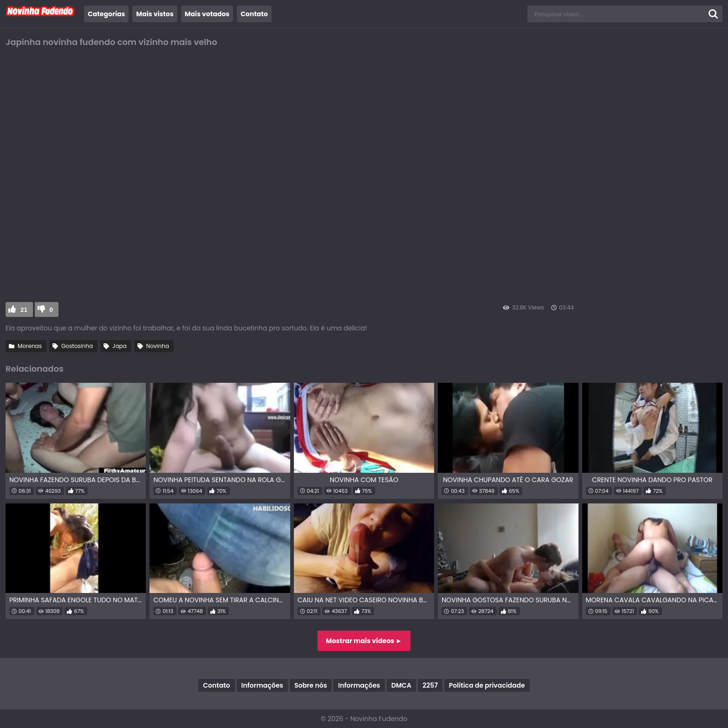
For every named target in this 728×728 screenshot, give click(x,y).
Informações (262, 685)
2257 (430, 685)
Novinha (158, 346)
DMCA (401, 685)
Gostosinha (77, 346)
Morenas (30, 346)
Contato (254, 14)
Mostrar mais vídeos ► (364, 641)
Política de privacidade (487, 685)
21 (24, 310)
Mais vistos (155, 14)
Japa (120, 346)
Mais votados (207, 14)
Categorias (106, 14)
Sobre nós (311, 685)
